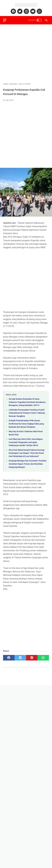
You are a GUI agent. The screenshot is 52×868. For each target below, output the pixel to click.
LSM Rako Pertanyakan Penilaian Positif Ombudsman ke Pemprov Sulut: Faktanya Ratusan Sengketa (27, 413)
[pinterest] (32, 658)
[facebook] (13, 11)
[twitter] (19, 11)
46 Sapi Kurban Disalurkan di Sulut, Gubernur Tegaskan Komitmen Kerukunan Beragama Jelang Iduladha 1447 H (27, 402)
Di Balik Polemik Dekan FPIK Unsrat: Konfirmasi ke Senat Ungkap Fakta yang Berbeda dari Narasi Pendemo (26, 424)
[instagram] (26, 11)
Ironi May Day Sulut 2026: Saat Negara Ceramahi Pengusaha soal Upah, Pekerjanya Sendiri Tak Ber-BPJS (26, 442)
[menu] (5, 20)
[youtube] (33, 11)
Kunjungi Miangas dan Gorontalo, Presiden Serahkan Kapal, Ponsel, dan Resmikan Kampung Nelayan (28, 464)
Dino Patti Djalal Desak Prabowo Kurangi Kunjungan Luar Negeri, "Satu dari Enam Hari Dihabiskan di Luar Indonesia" (27, 453)
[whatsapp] (39, 11)
